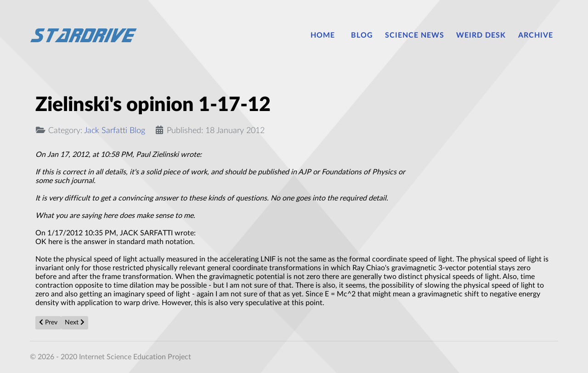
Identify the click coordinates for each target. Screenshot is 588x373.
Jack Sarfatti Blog (115, 131)
